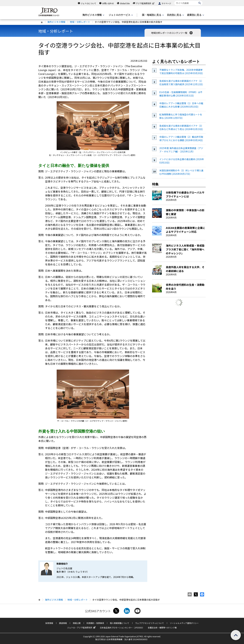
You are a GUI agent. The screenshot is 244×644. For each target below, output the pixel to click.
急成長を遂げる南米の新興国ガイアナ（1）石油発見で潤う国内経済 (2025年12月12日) (181, 83)
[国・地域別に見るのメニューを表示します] (153, 15)
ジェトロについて (89, 3)
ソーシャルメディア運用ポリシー (184, 623)
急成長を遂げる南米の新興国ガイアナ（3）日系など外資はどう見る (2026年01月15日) (181, 127)
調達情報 (63, 623)
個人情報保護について (120, 623)
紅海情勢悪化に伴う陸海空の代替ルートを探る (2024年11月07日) (181, 116)
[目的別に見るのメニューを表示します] (175, 15)
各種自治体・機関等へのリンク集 (162, 628)
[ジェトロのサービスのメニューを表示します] (120, 15)
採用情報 (49, 623)
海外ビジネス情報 (56, 22)
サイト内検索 (174, 1)
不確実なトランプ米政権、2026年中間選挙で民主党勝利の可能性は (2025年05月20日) (181, 71)
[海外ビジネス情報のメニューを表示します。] (93, 15)
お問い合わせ (108, 3)
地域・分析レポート (80, 22)
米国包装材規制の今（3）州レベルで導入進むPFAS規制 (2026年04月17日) (181, 172)
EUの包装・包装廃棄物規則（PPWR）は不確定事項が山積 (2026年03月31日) (181, 94)
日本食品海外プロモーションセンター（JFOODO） (122, 628)
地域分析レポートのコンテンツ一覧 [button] (172, 33)
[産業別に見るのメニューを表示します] (195, 15)
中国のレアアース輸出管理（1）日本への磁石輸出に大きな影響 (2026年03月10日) (181, 105)
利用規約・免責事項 (95, 623)
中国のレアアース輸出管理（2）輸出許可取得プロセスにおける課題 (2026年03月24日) (181, 138)
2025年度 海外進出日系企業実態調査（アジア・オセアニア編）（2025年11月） (181, 150)
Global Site (125, 3)
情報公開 (77, 623)
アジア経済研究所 (145, 3)
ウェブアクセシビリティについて (150, 623)
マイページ (166, 3)
